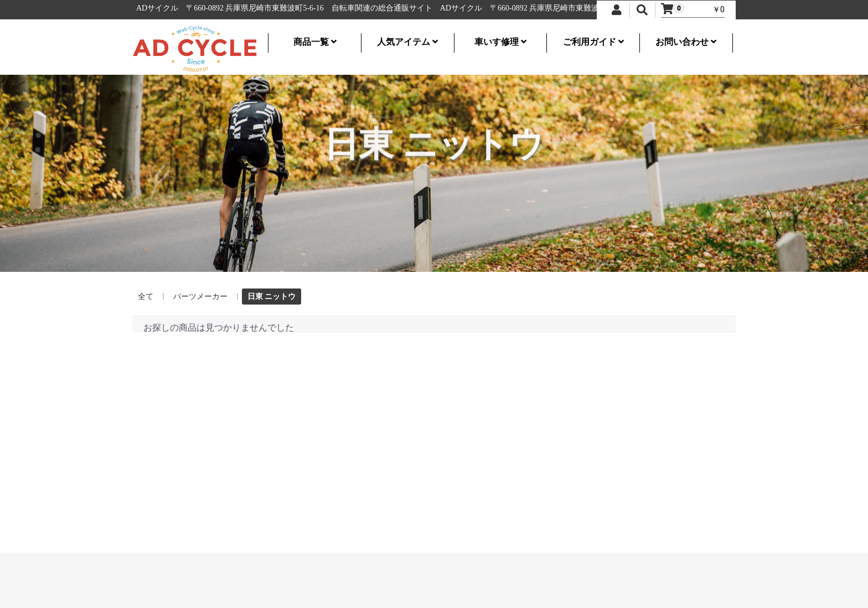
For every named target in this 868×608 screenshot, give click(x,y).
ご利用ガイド (593, 42)
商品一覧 (315, 42)
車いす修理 (500, 42)
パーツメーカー (200, 296)
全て (146, 296)
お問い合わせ (686, 42)
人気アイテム (407, 42)
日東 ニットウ (272, 296)
